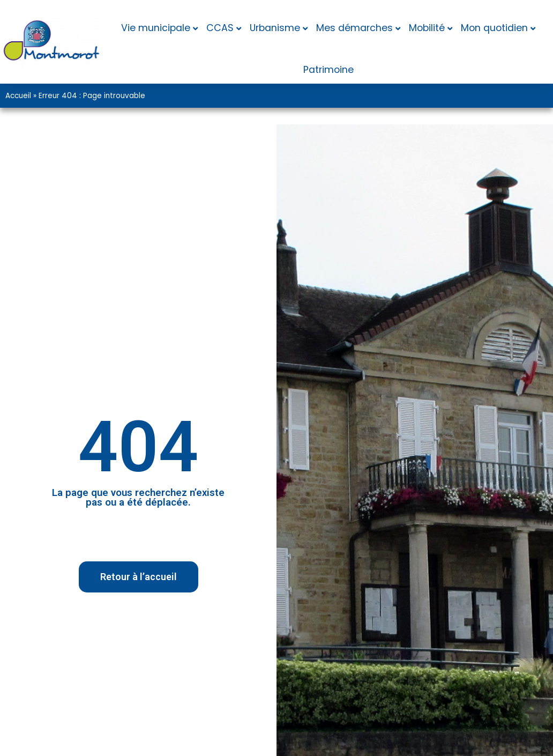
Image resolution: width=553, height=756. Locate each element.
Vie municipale (156, 28)
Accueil (18, 96)
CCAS (220, 28)
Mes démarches (354, 28)
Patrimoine (328, 70)
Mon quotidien (494, 28)
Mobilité (427, 28)
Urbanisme (275, 28)
